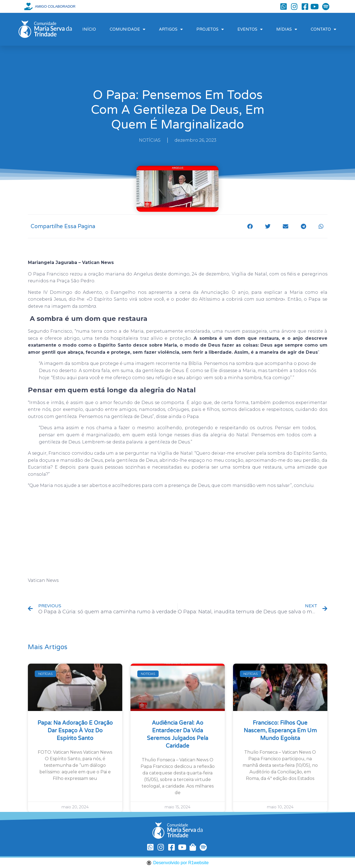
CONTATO (323, 29)
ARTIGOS (171, 29)
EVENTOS (250, 29)
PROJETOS (210, 29)
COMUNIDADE (127, 29)
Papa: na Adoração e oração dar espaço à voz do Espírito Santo (75, 731)
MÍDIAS (287, 29)
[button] (250, 226)
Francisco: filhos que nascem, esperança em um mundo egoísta (280, 731)
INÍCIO (89, 29)
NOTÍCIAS (150, 140)
